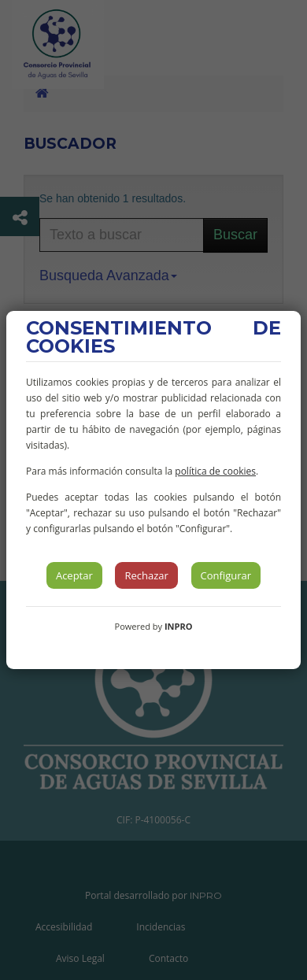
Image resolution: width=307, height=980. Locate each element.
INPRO (179, 626)
